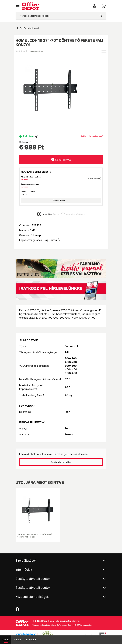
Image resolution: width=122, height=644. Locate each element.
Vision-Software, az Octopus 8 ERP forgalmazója (71, 625)
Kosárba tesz (61, 159)
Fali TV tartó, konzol (29, 28)
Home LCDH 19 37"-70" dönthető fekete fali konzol (35, 536)
